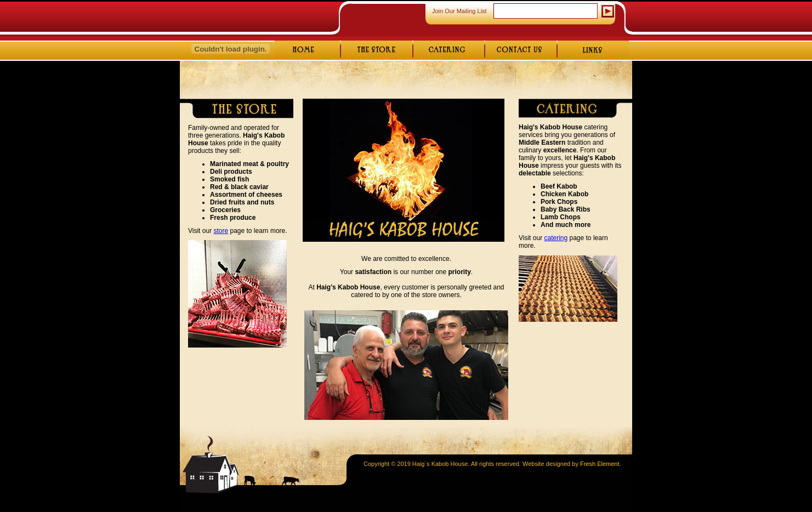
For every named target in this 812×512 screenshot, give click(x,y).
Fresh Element (600, 464)
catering (556, 238)
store (221, 231)
